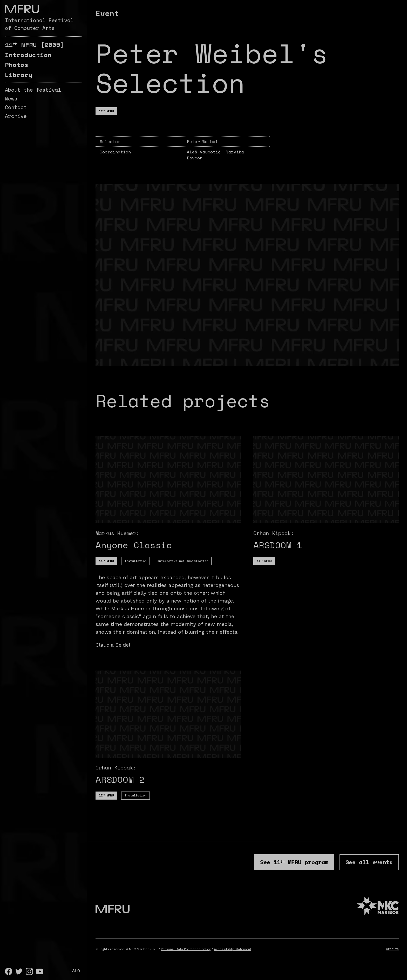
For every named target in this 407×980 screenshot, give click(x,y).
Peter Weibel (202, 141)
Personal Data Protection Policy (186, 958)
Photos (17, 65)
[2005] (35, 45)
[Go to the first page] (22, 9)
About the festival (33, 90)
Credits (392, 958)
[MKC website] (378, 915)
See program (256, 866)
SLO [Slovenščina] (76, 971)
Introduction (28, 55)
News (11, 99)
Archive (16, 116)
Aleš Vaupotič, (206, 152)
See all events (358, 866)
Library (19, 75)
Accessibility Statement (233, 958)
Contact (16, 107)
